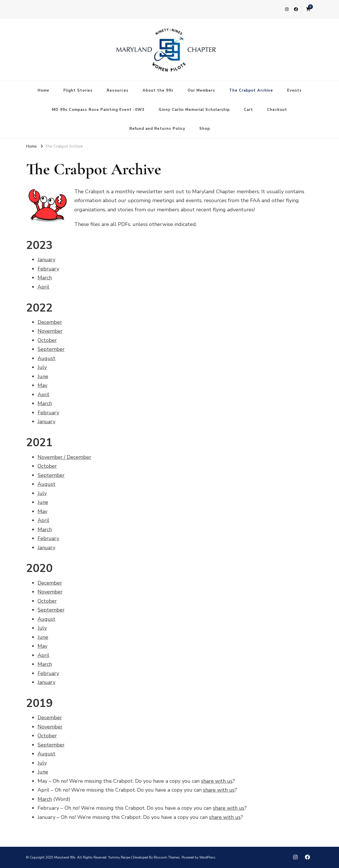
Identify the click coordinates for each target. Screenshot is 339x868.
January (46, 260)
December (50, 322)
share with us (217, 781)
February (48, 269)
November (50, 331)
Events (294, 90)
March (45, 278)
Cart (248, 110)
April (43, 287)
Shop (205, 129)
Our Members (201, 90)
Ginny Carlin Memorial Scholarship (194, 110)
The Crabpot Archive (251, 90)
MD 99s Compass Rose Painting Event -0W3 (98, 110)
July (42, 367)
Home (43, 90)
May (42, 385)
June (43, 376)
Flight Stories (78, 90)
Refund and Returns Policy (157, 129)
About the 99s (158, 90)
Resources (118, 90)
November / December (64, 457)
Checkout (277, 110)
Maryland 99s (65, 857)
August (46, 358)
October (47, 340)
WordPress (207, 857)
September (51, 349)
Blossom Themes (167, 857)
